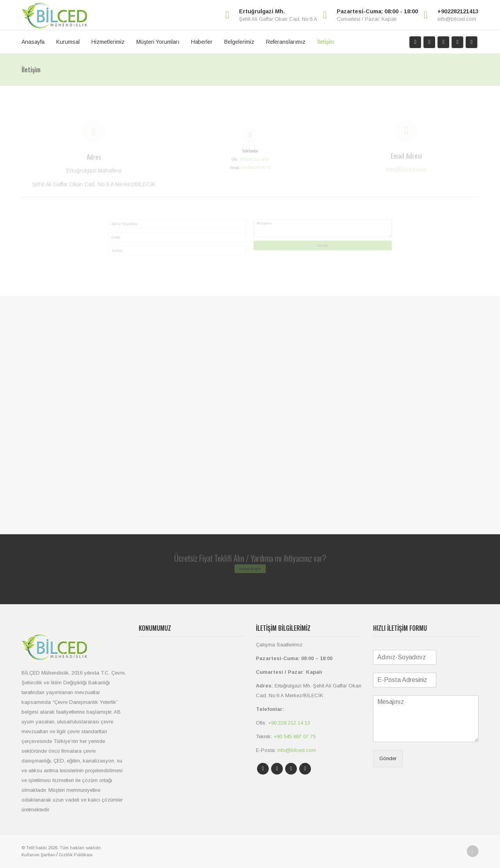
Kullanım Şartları (38, 855)
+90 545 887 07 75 (260, 179)
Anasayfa (33, 42)
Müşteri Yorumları (158, 42)
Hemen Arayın (250, 572)
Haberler (202, 42)
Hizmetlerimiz (108, 42)
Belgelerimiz (239, 42)
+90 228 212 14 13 (256, 165)
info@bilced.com (457, 19)
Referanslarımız (286, 42)
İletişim (326, 42)
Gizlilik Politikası (76, 855)
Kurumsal (68, 42)
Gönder (367, 251)
